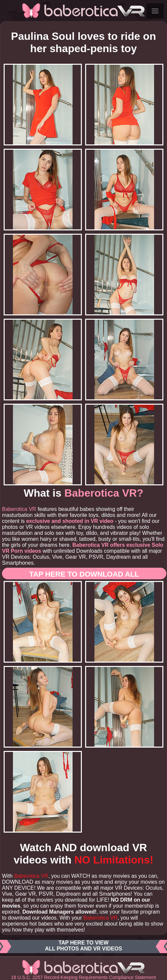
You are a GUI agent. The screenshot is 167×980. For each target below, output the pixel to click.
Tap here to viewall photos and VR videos (83, 946)
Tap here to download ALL (84, 574)
